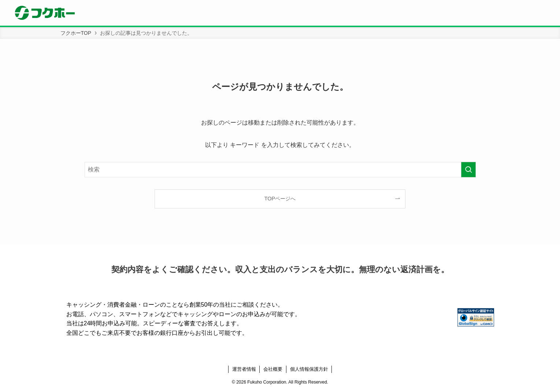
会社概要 (273, 369)
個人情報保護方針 (309, 369)
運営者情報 (244, 369)
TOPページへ (280, 199)
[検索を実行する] (468, 170)
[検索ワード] (280, 170)
